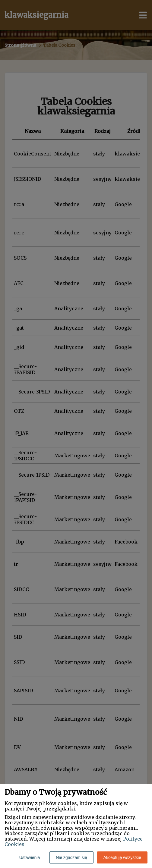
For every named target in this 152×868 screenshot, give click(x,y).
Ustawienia (30, 857)
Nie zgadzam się (71, 857)
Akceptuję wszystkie (122, 857)
